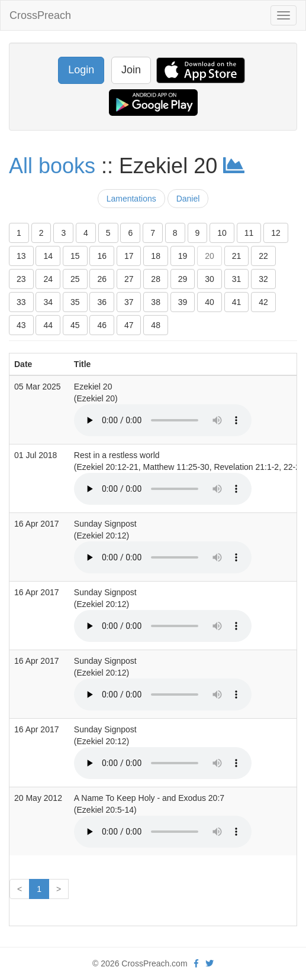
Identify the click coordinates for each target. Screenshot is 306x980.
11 (249, 233)
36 (102, 302)
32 (263, 279)
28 (156, 279)
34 (48, 302)
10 (222, 233)
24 (48, 279)
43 (21, 325)
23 (21, 279)
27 (129, 279)
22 (263, 256)
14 (48, 256)
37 (129, 302)
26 (102, 279)
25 (75, 279)
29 (183, 279)
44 (48, 325)
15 (75, 256)
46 (102, 325)
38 (156, 302)
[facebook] (196, 963)
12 (276, 233)
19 (183, 256)
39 (183, 302)
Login (81, 70)
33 (21, 302)
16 (102, 256)
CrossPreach (40, 15)
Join (131, 70)
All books (52, 166)
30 (210, 279)
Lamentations (131, 199)
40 (210, 302)
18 (156, 256)
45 (75, 325)
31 (237, 279)
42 (263, 302)
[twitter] (210, 963)
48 (156, 325)
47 (129, 325)
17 (129, 256)
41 (237, 302)
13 (21, 256)
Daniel (188, 199)
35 (75, 302)
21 (237, 256)
